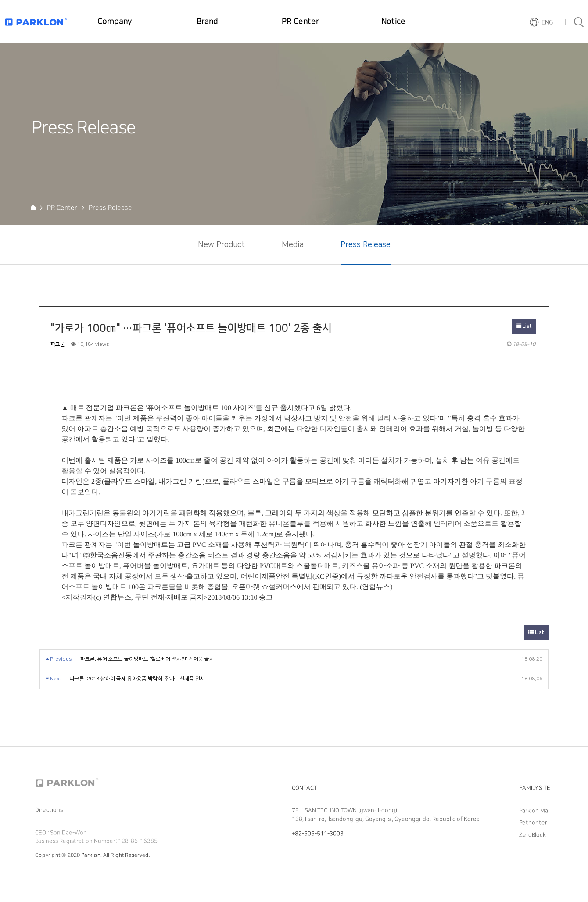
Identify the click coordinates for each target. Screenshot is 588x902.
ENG (547, 22)
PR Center (300, 22)
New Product (221, 245)
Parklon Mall (535, 811)
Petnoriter (533, 823)
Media (293, 245)
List (524, 326)
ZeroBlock (532, 834)
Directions (49, 810)
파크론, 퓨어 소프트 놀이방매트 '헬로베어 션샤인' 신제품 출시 (147, 659)
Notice (393, 22)
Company (115, 22)
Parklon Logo (36, 22)
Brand (207, 22)
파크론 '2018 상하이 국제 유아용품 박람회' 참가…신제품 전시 (137, 679)
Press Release (366, 245)
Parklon (91, 855)
